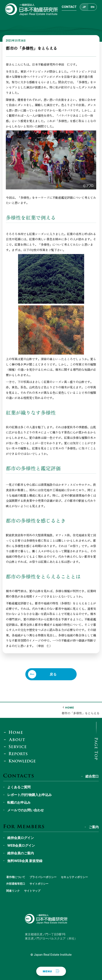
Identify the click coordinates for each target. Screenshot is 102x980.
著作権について (16, 877)
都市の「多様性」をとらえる (80, 713)
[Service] (17, 747)
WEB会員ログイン (21, 845)
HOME (70, 708)
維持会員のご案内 (21, 853)
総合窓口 (92, 776)
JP (84, 7)
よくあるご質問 (19, 787)
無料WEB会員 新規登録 (25, 861)
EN (93, 7)
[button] (51, 971)
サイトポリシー (39, 884)
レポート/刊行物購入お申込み (29, 795)
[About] (16, 739)
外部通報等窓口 (16, 884)
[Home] (15, 732)
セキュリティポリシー (74, 877)
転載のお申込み (19, 802)
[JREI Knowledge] (21, 761)
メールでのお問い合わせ (26, 810)
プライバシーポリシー (43, 877)
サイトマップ (32, 891)
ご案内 (94, 827)
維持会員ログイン (21, 838)
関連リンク (13, 891)
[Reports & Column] (17, 754)
